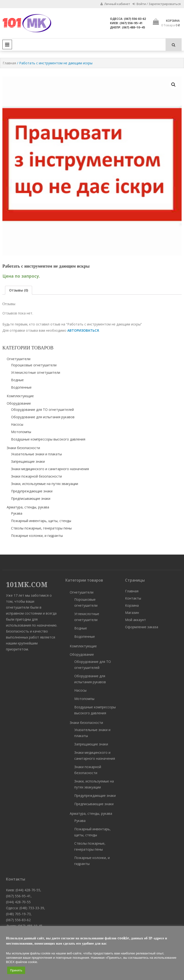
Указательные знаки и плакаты (36, 454)
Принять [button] (16, 970)
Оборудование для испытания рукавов (43, 417)
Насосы (17, 424)
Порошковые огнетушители (34, 365)
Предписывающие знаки (31, 498)
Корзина (132, 605)
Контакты (133, 598)
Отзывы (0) (19, 290)
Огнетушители (19, 359)
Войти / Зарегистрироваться (157, 4)
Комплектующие (20, 396)
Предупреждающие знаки (32, 491)
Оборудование (19, 403)
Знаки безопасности (23, 448)
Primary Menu (7, 44)
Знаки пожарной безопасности (36, 476)
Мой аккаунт (135, 620)
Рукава (17, 513)
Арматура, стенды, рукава (28, 507)
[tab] (19, 290)
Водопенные (21, 387)
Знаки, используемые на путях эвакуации (45, 484)
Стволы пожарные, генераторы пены (41, 528)
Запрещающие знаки (28, 461)
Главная (9, 63)
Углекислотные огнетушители (36, 372)
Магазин (132, 613)
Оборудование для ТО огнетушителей (42, 410)
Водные (17, 380)
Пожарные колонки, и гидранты (37, 536)
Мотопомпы (21, 432)
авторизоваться (83, 330)
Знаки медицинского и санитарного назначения (50, 469)
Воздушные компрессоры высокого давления (48, 439)
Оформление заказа (142, 627)
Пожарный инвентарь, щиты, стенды (41, 521)
